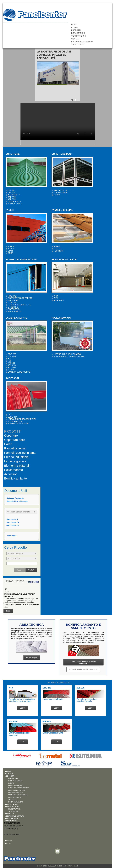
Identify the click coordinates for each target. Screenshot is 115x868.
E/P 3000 (12, 356)
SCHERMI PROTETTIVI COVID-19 (69, 356)
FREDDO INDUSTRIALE (17, 790)
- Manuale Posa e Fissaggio (17, 501)
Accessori (11, 474)
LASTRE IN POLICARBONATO (67, 354)
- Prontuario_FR (12, 525)
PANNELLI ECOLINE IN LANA (19, 788)
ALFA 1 (11, 246)
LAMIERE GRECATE (16, 793)
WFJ (56, 298)
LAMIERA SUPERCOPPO (19, 372)
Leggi (8, 611)
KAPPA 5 (12, 199)
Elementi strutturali (17, 466)
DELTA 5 (11, 193)
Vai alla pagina (32, 658)
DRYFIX (57, 249)
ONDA (10, 253)
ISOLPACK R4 (14, 195)
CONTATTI (76, 39)
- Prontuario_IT (12, 519)
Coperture (11, 436)
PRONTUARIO (11, 821)
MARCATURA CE (14, 809)
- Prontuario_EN (12, 522)
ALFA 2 (11, 249)
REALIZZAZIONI (78, 33)
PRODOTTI (76, 30)
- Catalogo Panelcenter (15, 498)
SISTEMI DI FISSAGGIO (18, 424)
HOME (74, 24)
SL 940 (11, 370)
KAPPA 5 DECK (60, 193)
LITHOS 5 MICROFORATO (19, 305)
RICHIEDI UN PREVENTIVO (83, 669)
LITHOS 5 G (13, 307)
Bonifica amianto (16, 478)
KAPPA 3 (12, 197)
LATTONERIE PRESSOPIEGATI (22, 419)
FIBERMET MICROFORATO (20, 298)
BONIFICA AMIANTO (16, 802)
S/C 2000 (12, 367)
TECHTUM (58, 251)
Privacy (10, 841)
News (9, 843)
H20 (9, 359)
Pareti (8, 444)
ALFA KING (59, 300)
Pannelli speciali (15, 448)
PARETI (11, 783)
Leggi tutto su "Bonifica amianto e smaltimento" (83, 662)
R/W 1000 (12, 365)
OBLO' (11, 415)
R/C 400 (11, 363)
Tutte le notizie (33, 582)
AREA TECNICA (78, 45)
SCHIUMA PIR (13, 811)
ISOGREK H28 (14, 201)
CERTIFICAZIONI (78, 36)
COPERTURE (13, 778)
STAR (10, 251)
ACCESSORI (13, 800)
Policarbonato (14, 470)
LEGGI (23, 708)
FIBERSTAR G (14, 311)
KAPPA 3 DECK (60, 190)
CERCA (31, 570)
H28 (9, 361)
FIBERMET (13, 296)
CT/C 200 (12, 354)
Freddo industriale (16, 457)
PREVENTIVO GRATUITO (82, 42)
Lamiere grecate (15, 461)
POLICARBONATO (16, 421)
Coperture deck (15, 440)
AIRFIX (57, 246)
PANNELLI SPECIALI (16, 785)
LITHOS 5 (12, 302)
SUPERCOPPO (15, 204)
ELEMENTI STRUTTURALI (18, 795)
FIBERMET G (14, 309)
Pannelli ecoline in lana (20, 453)
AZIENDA (75, 27)
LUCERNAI (13, 417)
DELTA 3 (11, 190)
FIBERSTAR (13, 300)
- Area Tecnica (12, 536)
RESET (19, 570)
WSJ (56, 296)
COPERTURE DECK (15, 781)
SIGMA (57, 195)
